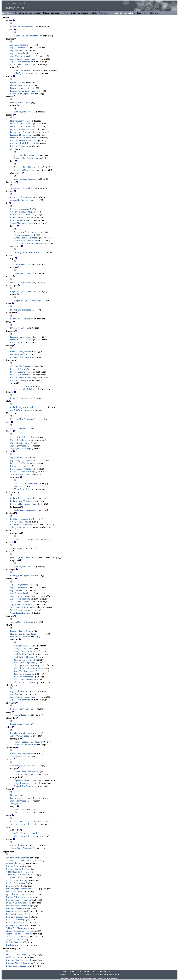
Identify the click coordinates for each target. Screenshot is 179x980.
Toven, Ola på (16, 804)
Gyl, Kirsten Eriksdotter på (22, 212)
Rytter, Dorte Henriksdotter (22, 215)
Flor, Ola (14, 795)
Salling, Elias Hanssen (15, 928)
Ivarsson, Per (16, 466)
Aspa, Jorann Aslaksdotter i (22, 53)
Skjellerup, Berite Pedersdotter (28, 781)
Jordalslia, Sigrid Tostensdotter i (24, 407)
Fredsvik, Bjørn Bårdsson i (21, 124)
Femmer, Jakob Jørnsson (21, 352)
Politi (93, 971)
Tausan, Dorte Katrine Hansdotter (29, 243)
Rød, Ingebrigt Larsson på (17, 917)
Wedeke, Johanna (14, 942)
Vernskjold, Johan (18, 549)
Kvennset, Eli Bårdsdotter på (23, 143)
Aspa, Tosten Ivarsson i (20, 62)
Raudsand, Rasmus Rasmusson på (25, 525)
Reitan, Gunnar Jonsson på (22, 319)
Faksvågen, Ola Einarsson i (26, 73)
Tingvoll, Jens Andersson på (26, 786)
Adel (65, 971)
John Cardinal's (81, 978)
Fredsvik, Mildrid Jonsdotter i (23, 138)
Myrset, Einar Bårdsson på (22, 440)
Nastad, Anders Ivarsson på (22, 469)
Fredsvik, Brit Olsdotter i (21, 129)
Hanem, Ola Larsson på (24, 274)
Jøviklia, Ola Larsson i (19, 328)
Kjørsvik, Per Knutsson (16, 894)
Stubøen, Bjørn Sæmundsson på (20, 931)
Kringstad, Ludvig (18, 343)
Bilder (74, 13)
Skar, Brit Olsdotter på (24, 660)
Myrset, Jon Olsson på (19, 446)
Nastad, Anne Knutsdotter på (23, 472)
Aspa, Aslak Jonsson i (19, 45)
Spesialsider (104, 13)
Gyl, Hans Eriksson (18, 715)
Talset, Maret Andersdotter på (27, 742)
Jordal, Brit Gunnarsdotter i (22, 498)
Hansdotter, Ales (13, 886)
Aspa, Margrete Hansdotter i (23, 59)
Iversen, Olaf (20, 810)
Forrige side (142, 13)
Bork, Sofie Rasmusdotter (21, 519)
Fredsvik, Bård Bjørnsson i (21, 132)
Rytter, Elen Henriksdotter (22, 217)
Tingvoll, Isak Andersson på (18, 937)
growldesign (114, 978)
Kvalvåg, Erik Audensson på (22, 310)
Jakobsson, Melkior (19, 355)
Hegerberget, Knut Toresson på (24, 292)
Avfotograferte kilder (88, 13)
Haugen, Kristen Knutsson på (23, 91)
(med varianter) (30, 13)
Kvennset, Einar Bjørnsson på (23, 141)
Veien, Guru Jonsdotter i (21, 610)
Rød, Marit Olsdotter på (17, 923)
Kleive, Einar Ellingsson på (22, 754)
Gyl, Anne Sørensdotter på (17, 880)
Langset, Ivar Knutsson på (17, 911)
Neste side (154, 13)
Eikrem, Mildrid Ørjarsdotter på (24, 27)
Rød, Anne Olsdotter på (16, 914)
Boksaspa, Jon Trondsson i (21, 463)
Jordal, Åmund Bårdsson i (21, 501)
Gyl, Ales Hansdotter (19, 522)
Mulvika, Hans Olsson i (24, 654)
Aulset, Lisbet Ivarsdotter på (23, 65)
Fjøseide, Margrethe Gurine (22, 88)
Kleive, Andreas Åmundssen (26, 772)
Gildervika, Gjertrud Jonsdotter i (28, 833)
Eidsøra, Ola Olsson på (16, 863)
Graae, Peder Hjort (14, 878)
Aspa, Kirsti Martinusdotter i (23, 56)
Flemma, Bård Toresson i (25, 112)
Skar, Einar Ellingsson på (25, 663)
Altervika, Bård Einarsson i (26, 155)
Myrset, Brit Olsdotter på (21, 437)
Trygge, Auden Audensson (21, 605)
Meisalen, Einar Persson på (22, 419)
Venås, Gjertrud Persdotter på (23, 824)
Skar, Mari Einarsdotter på (26, 671)
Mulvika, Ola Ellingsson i (25, 657)
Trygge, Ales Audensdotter (22, 200)
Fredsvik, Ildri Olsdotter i (21, 135)
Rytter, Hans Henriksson (21, 220)
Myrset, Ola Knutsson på (21, 449)
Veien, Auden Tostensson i (21, 607)
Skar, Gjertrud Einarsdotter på (23, 634)
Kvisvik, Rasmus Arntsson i (22, 398)
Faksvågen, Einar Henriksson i (27, 71)
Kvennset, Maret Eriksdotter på (28, 170)
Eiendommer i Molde (60, 13)
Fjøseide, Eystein (18, 83)
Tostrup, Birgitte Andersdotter (28, 252)
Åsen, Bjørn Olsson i (19, 757)
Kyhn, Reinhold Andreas (25, 775)
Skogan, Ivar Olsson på (24, 813)
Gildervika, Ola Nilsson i (21, 766)
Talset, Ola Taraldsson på (21, 736)
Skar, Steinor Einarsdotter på (27, 682)
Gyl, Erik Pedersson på (20, 209)
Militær (86, 971)
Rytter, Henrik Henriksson (25, 241)
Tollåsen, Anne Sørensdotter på (24, 188)
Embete (72, 971)
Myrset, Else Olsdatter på (21, 443)
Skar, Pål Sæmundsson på (25, 680)
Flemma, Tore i (17, 103)
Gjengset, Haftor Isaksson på (23, 197)
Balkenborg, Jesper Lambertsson (28, 232)
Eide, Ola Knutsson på (24, 649)
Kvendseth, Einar (18, 369)
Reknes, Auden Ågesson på (22, 822)
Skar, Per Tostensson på (24, 677)
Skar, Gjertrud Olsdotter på (26, 668)
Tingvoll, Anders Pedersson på (27, 783)
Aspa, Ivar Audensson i (20, 51)
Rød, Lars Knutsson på (16, 920)
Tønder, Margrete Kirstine (21, 622)
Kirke (79, 971)
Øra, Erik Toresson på (19, 410)
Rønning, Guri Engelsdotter (22, 94)
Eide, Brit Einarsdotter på (25, 646)
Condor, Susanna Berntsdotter (19, 861)
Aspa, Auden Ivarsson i (20, 48)
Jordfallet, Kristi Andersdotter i (24, 558)
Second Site (89, 978)
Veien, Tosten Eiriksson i (21, 475)
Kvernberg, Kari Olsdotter (21, 733)
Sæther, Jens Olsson (23, 265)
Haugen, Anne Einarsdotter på (27, 651)
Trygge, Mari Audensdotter (22, 223)
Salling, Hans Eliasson (20, 527)
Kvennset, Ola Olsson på (21, 146)
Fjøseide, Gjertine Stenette (22, 85)
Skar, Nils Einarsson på (20, 637)
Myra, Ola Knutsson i (19, 428)
